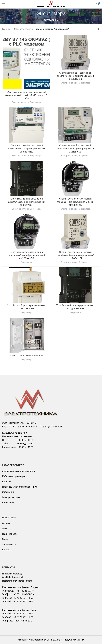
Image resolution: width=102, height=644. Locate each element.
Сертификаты (9, 544)
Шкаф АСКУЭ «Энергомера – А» (27, 356)
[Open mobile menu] (4, 4)
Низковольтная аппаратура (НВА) (19, 487)
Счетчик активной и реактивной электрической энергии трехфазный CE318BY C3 (75, 76)
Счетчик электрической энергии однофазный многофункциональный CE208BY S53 (27, 255)
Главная (7, 29)
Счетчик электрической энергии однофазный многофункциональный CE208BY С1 (75, 255)
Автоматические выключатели (18, 471)
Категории (50, 20)
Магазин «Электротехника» (32, 640)
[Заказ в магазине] (98, 29)
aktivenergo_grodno (23, 581)
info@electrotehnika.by (13, 577)
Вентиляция (8, 502)
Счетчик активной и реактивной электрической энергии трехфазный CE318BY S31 (75, 149)
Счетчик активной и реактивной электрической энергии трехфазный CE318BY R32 (27, 149)
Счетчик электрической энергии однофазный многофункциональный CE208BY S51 (75, 202)
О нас (5, 539)
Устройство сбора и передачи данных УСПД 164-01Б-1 (27, 307)
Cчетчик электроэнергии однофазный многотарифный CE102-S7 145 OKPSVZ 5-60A (27, 95)
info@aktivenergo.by (12, 574)
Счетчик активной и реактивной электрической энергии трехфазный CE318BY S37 (27, 202)
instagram (7, 581)
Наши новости (10, 534)
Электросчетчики (20, 102)
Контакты (7, 550)
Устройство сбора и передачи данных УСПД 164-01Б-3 (75, 307)
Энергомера (36, 102)
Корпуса (6, 482)
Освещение (8, 492)
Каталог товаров (23, 29)
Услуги (6, 529)
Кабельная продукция (14, 476)
